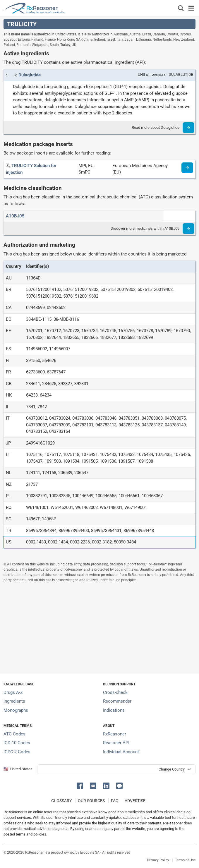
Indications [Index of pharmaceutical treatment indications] (114, 710)
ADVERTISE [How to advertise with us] (135, 801)
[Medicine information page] (187, 168)
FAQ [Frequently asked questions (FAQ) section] (115, 801)
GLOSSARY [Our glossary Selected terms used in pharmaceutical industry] (61, 801)
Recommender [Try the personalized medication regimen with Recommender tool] (117, 701)
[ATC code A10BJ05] (15, 216)
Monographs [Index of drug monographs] (16, 710)
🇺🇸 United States (18, 769)
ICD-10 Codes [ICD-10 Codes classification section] (17, 743)
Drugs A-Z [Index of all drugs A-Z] (13, 692)
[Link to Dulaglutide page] (30, 75)
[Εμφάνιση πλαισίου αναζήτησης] (181, 8)
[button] (81, 785)
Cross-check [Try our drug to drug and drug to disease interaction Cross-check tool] (115, 692)
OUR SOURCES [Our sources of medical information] (91, 801)
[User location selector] (116, 769)
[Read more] (188, 128)
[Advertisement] (99, 628)
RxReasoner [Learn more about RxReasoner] (115, 734)
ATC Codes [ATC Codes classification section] (14, 734)
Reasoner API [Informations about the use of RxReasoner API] (116, 743)
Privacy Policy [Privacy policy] (158, 860)
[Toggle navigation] (191, 8)
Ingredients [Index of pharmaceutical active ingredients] (14, 701)
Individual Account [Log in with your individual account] (121, 752)
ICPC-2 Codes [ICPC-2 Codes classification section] (17, 752)
